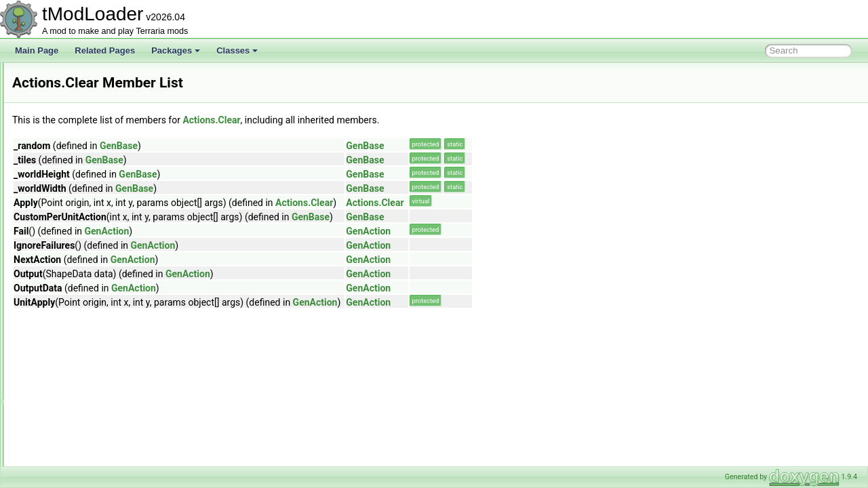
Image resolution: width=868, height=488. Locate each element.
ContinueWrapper (87, 331)
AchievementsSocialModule (95, 167)
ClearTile (72, 301)
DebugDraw (77, 375)
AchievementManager (84, 137)
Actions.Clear (381, 120)
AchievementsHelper (82, 152)
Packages (176, 50)
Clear (65, 271)
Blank (66, 256)
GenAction (277, 231)
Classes (237, 50)
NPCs (66, 405)
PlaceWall (74, 435)
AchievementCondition (85, 92)
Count (66, 346)
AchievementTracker (82, 197)
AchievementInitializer (84, 122)
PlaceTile (72, 420)
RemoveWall (79, 465)
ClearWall (73, 316)
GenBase (288, 146)
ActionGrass (67, 211)
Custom (70, 361)
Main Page (37, 50)
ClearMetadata (82, 286)
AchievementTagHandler (89, 182)
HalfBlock (73, 390)
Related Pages (105, 50)
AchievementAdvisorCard (91, 77)
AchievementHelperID (84, 107)
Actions (58, 241)
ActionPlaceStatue (78, 226)
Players (69, 450)
